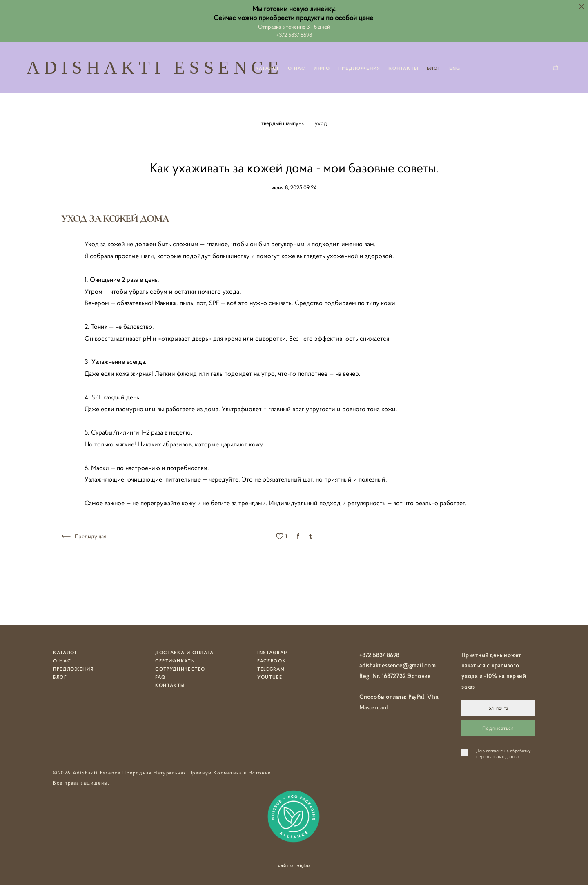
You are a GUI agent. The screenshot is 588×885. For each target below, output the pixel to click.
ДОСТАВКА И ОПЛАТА (185, 653)
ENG (455, 68)
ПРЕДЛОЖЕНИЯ (359, 68)
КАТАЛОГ (267, 68)
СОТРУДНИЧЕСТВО (180, 669)
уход (321, 123)
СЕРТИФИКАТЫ (175, 661)
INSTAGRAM (273, 653)
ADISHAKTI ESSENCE (122, 68)
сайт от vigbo (294, 866)
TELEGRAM (271, 669)
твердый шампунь (283, 123)
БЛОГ (434, 68)
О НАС (297, 68)
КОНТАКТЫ (403, 68)
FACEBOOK (272, 661)
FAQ (160, 677)
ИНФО (322, 68)
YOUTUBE (270, 677)
